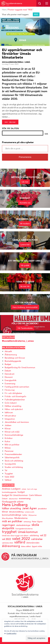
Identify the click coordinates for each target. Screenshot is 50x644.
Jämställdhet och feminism (17, 422)
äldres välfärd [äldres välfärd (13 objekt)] (26, 546)
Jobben (8, 425)
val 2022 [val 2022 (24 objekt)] (6, 539)
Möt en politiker (12, 445)
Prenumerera (25, 157)
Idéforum (9, 412)
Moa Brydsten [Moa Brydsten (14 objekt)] (8, 518)
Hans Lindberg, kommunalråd (25, 307)
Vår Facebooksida (25, 328)
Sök (46, 134)
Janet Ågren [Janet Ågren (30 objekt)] (29, 508)
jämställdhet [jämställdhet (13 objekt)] (42, 509)
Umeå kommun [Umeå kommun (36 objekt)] (28, 532)
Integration (10, 419)
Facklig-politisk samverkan (17, 387)
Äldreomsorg (11, 355)
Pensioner (9, 451)
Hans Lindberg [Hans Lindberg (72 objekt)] (15, 505)
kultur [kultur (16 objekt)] (25, 515)
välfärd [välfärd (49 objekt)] (20, 542)
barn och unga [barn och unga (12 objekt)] (32, 489)
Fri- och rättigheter (13, 393)
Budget (8, 364)
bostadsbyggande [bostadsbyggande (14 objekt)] (9, 492)
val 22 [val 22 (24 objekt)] (43, 535)
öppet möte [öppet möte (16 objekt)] (37, 546)
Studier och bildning (14, 467)
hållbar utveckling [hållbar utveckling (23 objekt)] (11, 508)
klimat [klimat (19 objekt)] (5, 512)
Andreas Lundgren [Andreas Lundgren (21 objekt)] (11, 489)
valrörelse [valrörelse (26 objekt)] (37, 539)
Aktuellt (8, 351)
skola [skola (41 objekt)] (35, 525)
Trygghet (9, 474)
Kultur (7, 441)
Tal (6, 470)
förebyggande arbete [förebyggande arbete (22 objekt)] (13, 502)
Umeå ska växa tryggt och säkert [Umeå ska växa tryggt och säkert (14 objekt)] (15, 536)
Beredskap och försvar (15, 358)
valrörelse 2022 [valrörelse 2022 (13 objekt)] (8, 543)
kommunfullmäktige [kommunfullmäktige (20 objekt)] (12, 515)
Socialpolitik (10, 464)
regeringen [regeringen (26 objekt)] (9, 525)
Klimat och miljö (12, 432)
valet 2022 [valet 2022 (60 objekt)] (21, 539)
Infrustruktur (10, 416)
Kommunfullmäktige (14, 435)
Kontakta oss (25, 203)
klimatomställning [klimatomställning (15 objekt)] (16, 512)
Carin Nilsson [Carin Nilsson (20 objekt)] (35, 495)
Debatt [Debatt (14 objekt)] (5, 499)
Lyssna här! (25, 244)
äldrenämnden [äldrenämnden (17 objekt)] (33, 543)
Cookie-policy (11, 633)
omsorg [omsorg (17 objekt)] (27, 521)
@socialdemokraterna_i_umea (18, 341)
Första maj (10, 390)
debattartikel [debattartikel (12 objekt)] (13, 499)
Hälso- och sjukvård (14, 409)
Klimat (8, 429)
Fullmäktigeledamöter (15, 400)
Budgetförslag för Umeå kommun (20, 367)
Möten (8, 448)
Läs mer (12, 122)
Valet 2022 (9, 477)
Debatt (8, 371)
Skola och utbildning (14, 461)
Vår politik (25, 265)
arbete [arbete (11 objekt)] (24, 489)
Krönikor (9, 438)
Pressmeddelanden (13, 454)
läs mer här (25, 286)
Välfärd (8, 480)
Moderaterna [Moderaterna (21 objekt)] (21, 518)
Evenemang (10, 383)
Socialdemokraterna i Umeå (16, 62)
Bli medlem (25, 224)
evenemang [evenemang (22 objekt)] (25, 498)
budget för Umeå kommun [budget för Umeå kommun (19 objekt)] (15, 495)
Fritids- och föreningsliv (15, 396)
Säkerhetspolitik (12, 457)
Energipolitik (11, 380)
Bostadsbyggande (13, 361)
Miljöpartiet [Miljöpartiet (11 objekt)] (33, 515)
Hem (4, 10)
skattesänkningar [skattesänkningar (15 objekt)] (23, 525)
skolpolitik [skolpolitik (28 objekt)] (8, 528)
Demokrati (10, 374)
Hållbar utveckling (13, 406)
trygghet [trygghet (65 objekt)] (9, 532)
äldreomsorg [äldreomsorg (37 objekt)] (11, 546)
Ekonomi (9, 377)
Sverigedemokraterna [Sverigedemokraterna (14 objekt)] (24, 529)
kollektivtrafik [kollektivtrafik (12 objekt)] (30, 512)
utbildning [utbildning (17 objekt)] (34, 535)
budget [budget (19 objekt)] (21, 492)
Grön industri (11, 403)
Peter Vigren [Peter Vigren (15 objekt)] (37, 522)
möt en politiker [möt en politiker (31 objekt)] (12, 521)
